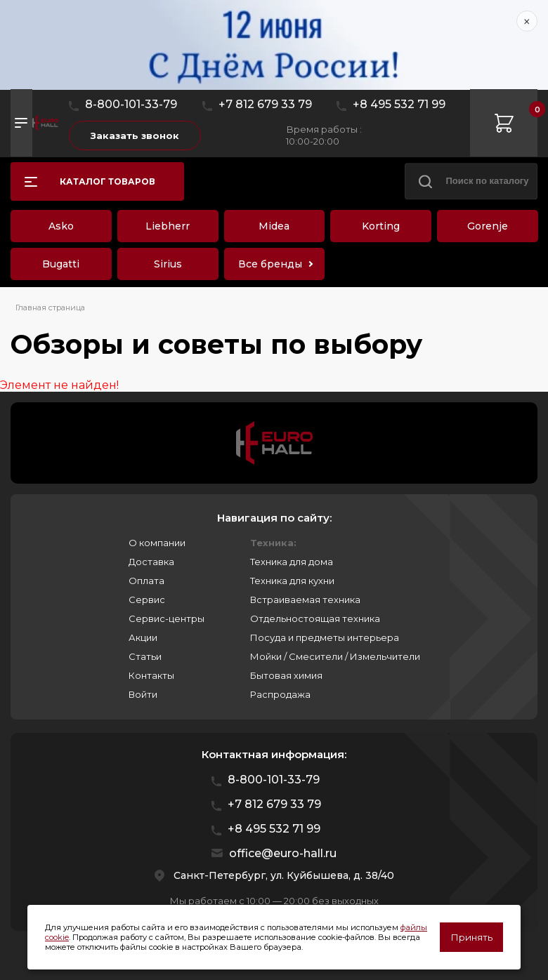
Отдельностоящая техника (315, 618)
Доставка (151, 562)
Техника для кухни (292, 581)
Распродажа (280, 694)
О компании (157, 543)
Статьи (145, 656)
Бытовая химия (286, 675)
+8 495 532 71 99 (399, 104)
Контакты (151, 675)
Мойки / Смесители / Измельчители (335, 656)
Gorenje (488, 226)
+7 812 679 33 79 (265, 104)
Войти (143, 694)
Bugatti (61, 264)
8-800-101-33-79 (131, 104)
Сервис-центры (167, 618)
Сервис (147, 600)
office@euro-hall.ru (283, 853)
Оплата (146, 581)
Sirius (168, 264)
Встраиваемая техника (305, 600)
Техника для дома (292, 562)
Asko (61, 226)
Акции (143, 637)
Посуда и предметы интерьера (325, 637)
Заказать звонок (135, 135)
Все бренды (270, 264)
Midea (274, 226)
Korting (381, 226)
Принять (471, 937)
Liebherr (168, 226)
